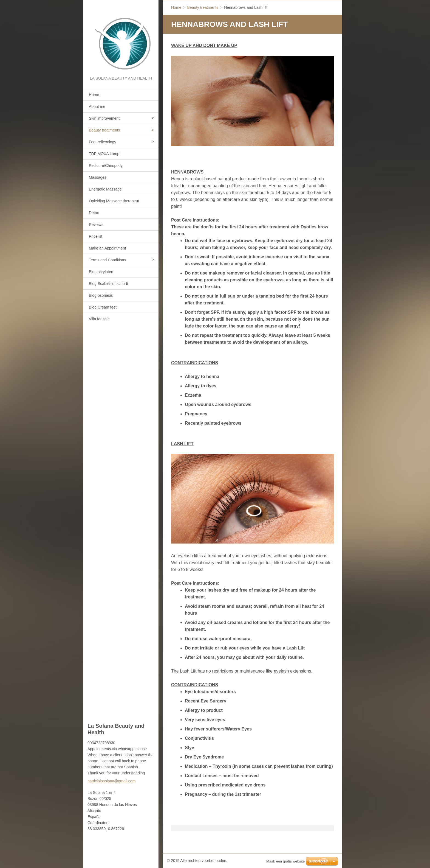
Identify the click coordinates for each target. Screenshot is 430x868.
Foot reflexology (103, 142)
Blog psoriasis (101, 295)
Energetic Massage (105, 189)
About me (97, 107)
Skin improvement (104, 118)
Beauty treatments (104, 130)
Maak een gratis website (285, 861)
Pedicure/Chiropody (106, 166)
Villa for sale (99, 319)
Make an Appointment (107, 248)
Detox (94, 213)
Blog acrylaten (101, 272)
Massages (98, 177)
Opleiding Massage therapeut (114, 201)
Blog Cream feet (103, 307)
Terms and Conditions (107, 260)
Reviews (96, 225)
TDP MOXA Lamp (104, 154)
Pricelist (96, 236)
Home (94, 95)
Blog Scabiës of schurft (108, 284)
